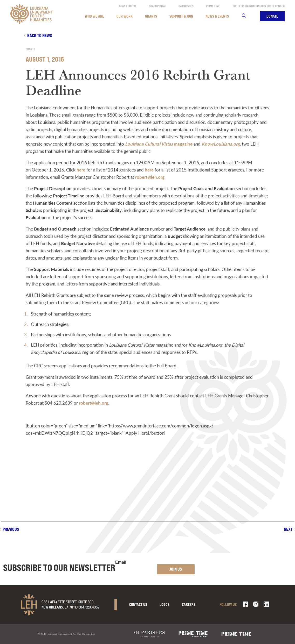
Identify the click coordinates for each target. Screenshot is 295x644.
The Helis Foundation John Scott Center (259, 6)
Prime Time (213, 6)
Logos (164, 604)
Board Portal (157, 6)
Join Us (176, 569)
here (81, 170)
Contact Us (138, 604)
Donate (272, 16)
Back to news (40, 35)
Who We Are (94, 16)
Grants (151, 16)
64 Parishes (186, 6)
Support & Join (181, 16)
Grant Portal (128, 6)
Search (247, 16)
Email (121, 562)
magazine (159, 144)
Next (288, 529)
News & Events (217, 16)
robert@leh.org (150, 177)
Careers (189, 604)
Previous (11, 529)
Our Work (125, 16)
